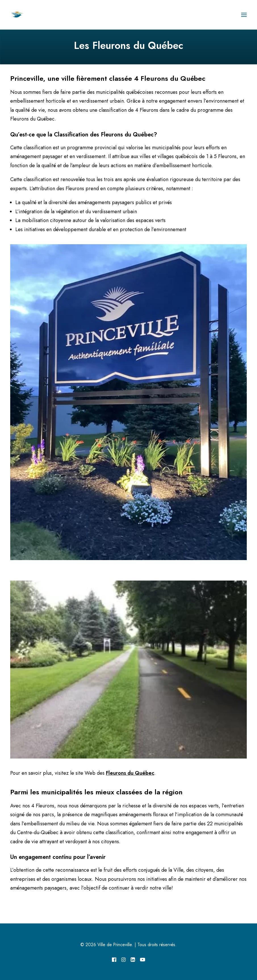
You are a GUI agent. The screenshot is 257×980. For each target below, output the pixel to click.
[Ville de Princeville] (24, 15)
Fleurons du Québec (130, 773)
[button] (244, 15)
